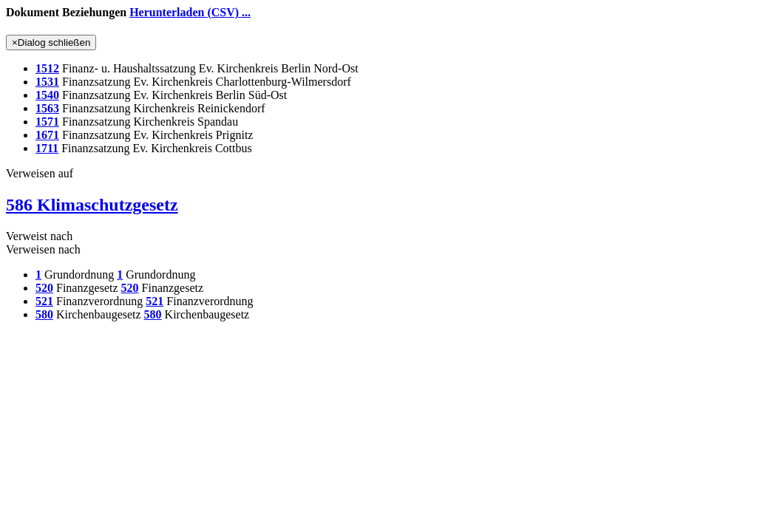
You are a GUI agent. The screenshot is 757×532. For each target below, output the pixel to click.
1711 (47, 148)
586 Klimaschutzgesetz (92, 205)
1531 (47, 82)
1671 (47, 135)
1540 (47, 95)
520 (44, 288)
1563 (47, 108)
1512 (47, 68)
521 (44, 301)
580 (44, 314)
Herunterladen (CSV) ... (190, 12)
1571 (47, 122)
